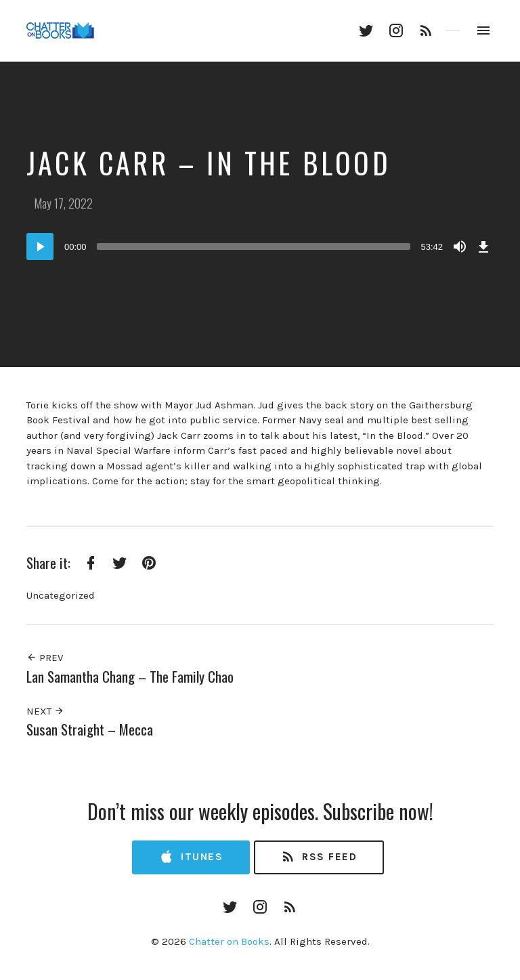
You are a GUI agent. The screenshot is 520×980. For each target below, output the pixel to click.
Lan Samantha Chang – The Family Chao (130, 676)
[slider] (254, 247)
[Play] (40, 247)
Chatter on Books (229, 941)
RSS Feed (319, 857)
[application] (260, 247)
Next (45, 711)
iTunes (191, 857)
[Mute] (460, 247)
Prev (45, 658)
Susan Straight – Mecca (90, 729)
